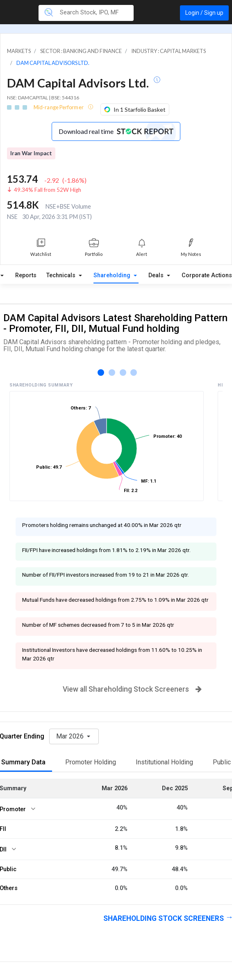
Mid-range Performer (59, 107)
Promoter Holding (91, 762)
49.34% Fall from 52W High (48, 190)
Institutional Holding (164, 762)
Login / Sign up (204, 13)
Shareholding (113, 275)
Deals (157, 275)
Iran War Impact (31, 153)
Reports (26, 275)
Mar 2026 (71, 736)
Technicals (62, 275)
